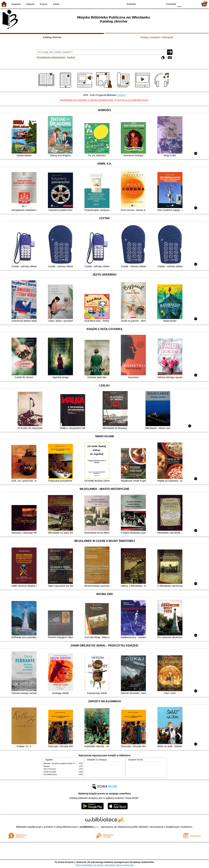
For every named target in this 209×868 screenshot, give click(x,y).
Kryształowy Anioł (50, 774)
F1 (185, 4)
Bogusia (47, 766)
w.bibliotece (88, 827)
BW (147, 4)
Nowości (16, 4)
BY (160, 4)
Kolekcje (71, 57)
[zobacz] (121, 95)
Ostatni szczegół (50, 772)
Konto (56, 4)
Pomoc (44, 4)
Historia (30, 4)
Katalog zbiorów (52, 37)
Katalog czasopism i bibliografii (157, 37)
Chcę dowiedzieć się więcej (89, 865)
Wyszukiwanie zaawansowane (51, 57)
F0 (179, 4)
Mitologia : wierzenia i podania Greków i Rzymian (62, 763)
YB (153, 4)
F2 (193, 4)
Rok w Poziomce (50, 769)
